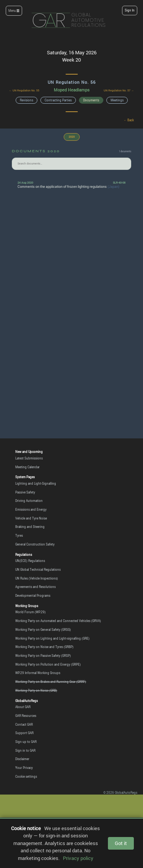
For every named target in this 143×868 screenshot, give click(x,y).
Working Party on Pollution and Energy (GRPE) (48, 664)
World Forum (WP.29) (31, 612)
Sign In (130, 10)
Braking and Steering (30, 527)
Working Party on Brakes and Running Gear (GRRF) (51, 682)
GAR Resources (26, 716)
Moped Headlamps (72, 90)
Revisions (27, 100)
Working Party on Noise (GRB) (36, 690)
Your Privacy (24, 768)
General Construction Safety (35, 544)
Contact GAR (24, 725)
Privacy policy (78, 858)
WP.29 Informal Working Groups (38, 673)
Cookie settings (26, 777)
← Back (129, 120)
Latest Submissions (29, 458)
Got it (121, 843)
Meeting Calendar (27, 467)
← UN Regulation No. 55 (24, 90)
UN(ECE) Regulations (30, 561)
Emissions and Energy (31, 510)
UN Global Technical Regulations (38, 570)
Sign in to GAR (25, 751)
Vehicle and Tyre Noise (31, 518)
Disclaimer (22, 759)
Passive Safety (25, 492)
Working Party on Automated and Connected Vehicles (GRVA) (58, 621)
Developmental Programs (33, 596)
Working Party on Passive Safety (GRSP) (43, 656)
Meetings (117, 100)
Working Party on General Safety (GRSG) (43, 630)
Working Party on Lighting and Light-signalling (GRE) (52, 638)
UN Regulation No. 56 (72, 82)
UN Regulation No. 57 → (119, 90)
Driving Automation (29, 501)
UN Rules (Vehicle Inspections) (37, 578)
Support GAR (24, 733)
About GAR (23, 707)
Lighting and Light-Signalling (36, 484)
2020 (72, 137)
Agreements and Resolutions (35, 587)
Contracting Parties (58, 100)
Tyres (19, 536)
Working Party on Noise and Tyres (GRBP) (44, 647)
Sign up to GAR (26, 742)
